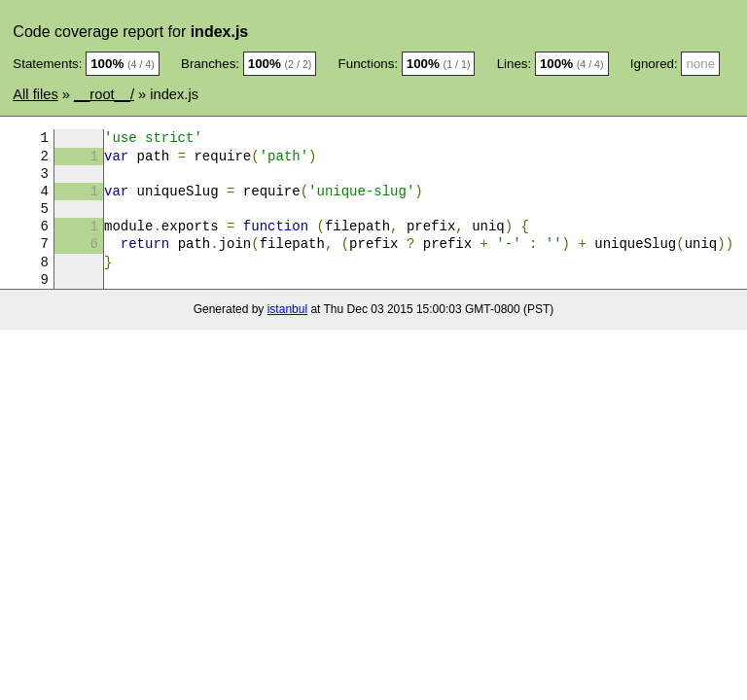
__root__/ (104, 94)
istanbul (287, 309)
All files (35, 94)
